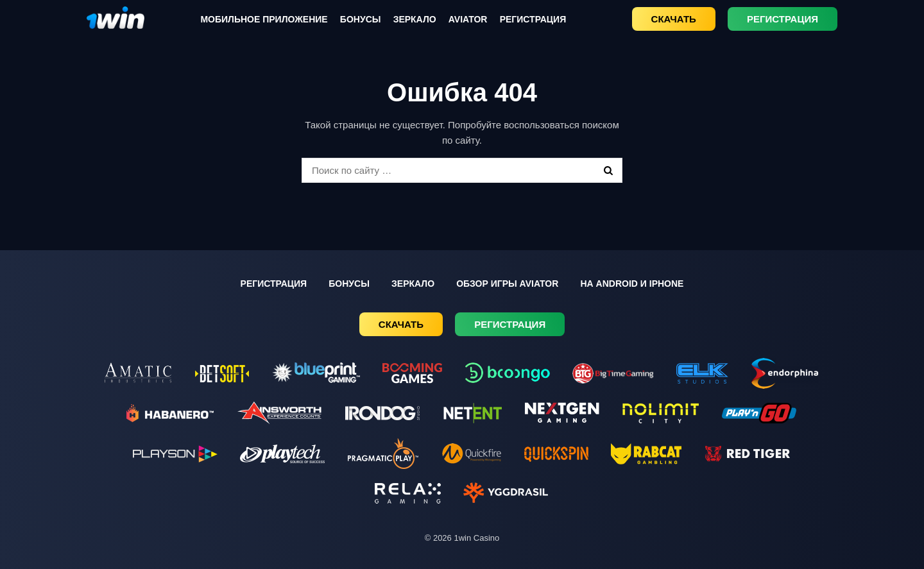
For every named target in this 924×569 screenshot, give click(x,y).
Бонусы (361, 19)
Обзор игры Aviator (507, 284)
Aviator (468, 19)
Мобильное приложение (264, 19)
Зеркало (415, 19)
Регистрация (533, 19)
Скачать (674, 19)
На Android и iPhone (632, 284)
